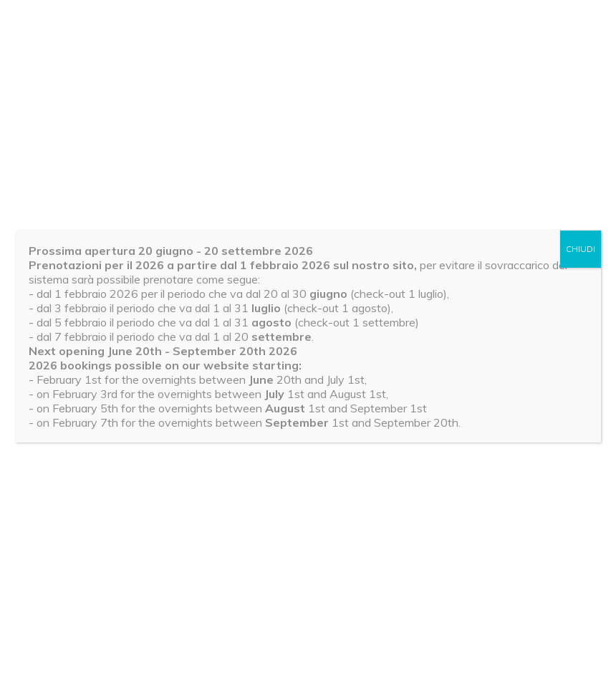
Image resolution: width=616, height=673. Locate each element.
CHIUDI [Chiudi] (581, 249)
